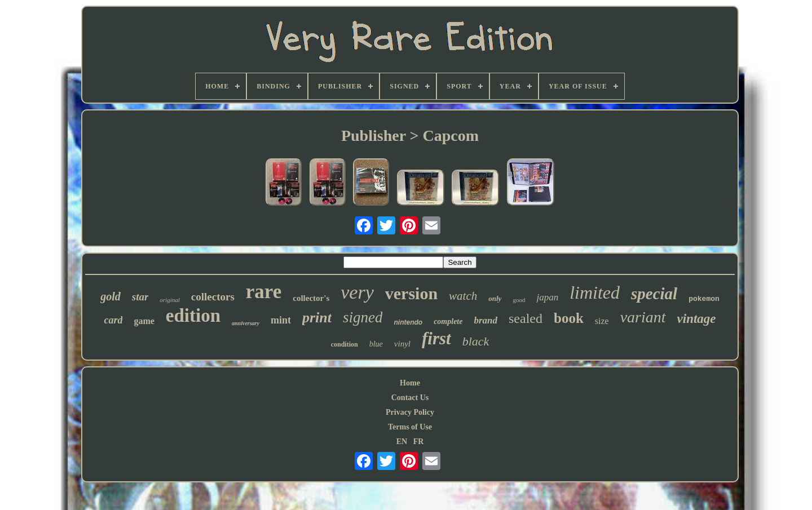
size (602, 321)
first (436, 338)
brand (486, 320)
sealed (526, 318)
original (169, 300)
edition (193, 316)
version (411, 293)
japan (547, 297)
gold (111, 296)
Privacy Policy (410, 412)
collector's (311, 298)
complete (448, 321)
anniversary (246, 323)
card (113, 320)
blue (376, 344)
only (495, 298)
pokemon (704, 299)
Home (410, 383)
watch (463, 296)
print (317, 318)
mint (281, 320)
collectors (213, 297)
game (144, 321)
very (357, 292)
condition (345, 344)
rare (264, 292)
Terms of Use (410, 427)
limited (595, 292)
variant (643, 317)
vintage (697, 319)
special (654, 294)
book (569, 318)
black (476, 341)
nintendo (408, 322)
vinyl (402, 344)
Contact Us (410, 398)
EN (402, 442)
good (519, 300)
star (140, 297)
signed (363, 317)
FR (419, 442)
